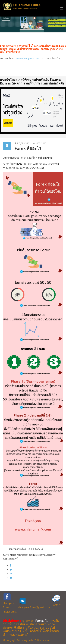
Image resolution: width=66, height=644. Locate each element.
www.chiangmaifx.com (29, 58)
